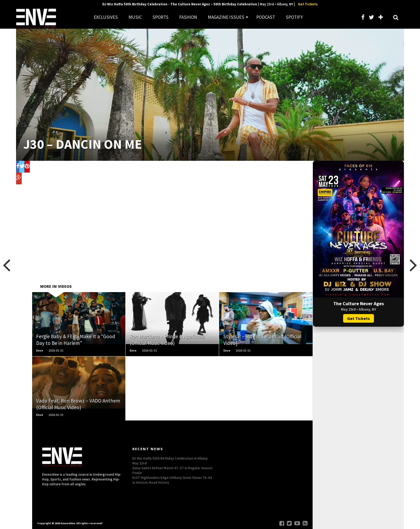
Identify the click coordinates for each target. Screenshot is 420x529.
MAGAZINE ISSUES (226, 17)
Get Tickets (308, 4)
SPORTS (160, 17)
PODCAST (266, 17)
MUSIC (135, 17)
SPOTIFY (294, 17)
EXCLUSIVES (106, 17)
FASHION (188, 17)
